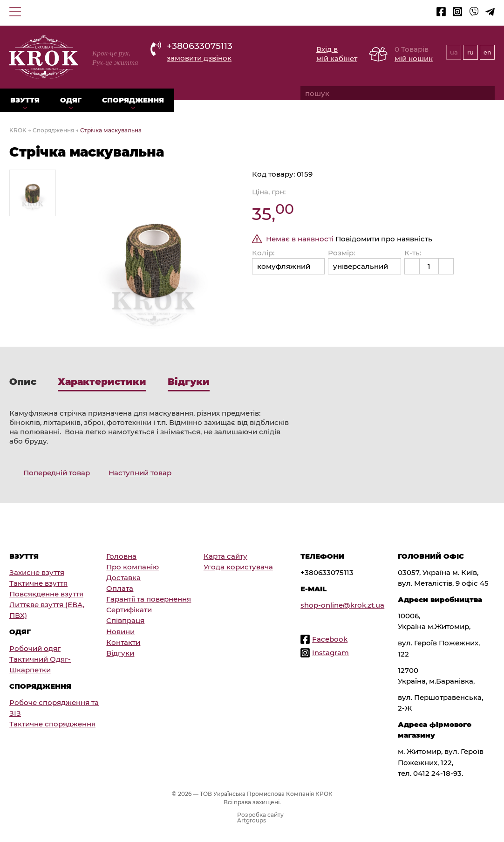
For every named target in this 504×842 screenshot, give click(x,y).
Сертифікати (129, 610)
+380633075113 (200, 46)
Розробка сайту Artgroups (260, 818)
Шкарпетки (30, 670)
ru (470, 52)
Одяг (71, 100)
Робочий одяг (35, 648)
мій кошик (414, 58)
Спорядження (133, 100)
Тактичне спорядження (52, 724)
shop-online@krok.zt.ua (342, 605)
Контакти (123, 642)
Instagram (330, 653)
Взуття (25, 100)
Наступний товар (140, 473)
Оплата (120, 588)
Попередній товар (57, 473)
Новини (120, 632)
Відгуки (120, 653)
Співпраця (125, 620)
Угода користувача (238, 567)
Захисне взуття (37, 572)
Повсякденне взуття (46, 594)
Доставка (123, 578)
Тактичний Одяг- (40, 659)
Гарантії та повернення (149, 599)
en (487, 52)
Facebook (330, 639)
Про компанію (133, 567)
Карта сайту (225, 556)
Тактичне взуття (38, 583)
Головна (121, 556)
